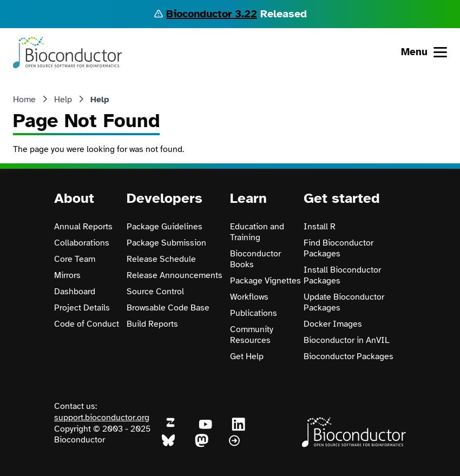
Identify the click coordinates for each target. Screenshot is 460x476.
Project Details (82, 308)
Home (24, 100)
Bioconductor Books (255, 259)
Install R (320, 227)
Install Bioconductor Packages (342, 275)
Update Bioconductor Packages (344, 302)
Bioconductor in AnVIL (347, 340)
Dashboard (75, 292)
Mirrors (67, 275)
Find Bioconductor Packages (339, 248)
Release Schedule (161, 259)
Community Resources (252, 335)
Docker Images (333, 324)
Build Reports (152, 324)
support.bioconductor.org (102, 418)
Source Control (155, 292)
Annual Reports (83, 227)
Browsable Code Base (168, 308)
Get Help (247, 356)
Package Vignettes (265, 281)
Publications (254, 313)
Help (63, 100)
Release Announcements (175, 275)
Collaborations (82, 243)
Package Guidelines (165, 227)
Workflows (249, 297)
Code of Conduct (87, 324)
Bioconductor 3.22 (212, 14)
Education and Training (257, 232)
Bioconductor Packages (349, 356)
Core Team (75, 259)
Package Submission (166, 243)
